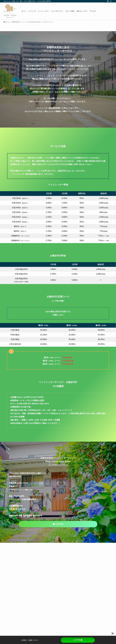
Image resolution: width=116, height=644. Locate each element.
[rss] (108, 1)
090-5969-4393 (15, 477)
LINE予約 (78, 640)
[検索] (111, 1)
